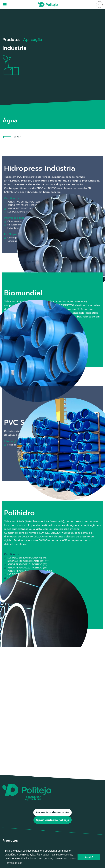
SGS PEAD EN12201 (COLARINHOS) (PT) (44, 563)
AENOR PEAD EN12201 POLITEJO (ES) (44, 565)
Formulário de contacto (52, 813)
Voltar (11, 137)
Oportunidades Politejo (53, 820)
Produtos (11, 40)
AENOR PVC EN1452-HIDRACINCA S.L (44, 205)
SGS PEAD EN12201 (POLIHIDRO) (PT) (44, 563)
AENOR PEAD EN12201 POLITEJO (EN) (44, 566)
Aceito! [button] (89, 857)
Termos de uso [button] (14, 863)
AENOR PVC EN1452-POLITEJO (43, 204)
